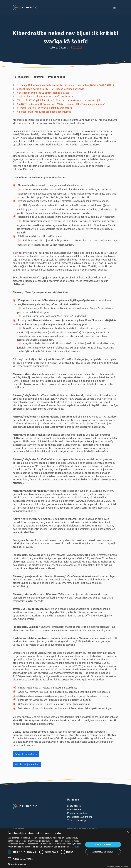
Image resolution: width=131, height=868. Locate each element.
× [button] (128, 832)
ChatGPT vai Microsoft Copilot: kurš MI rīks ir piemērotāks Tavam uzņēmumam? (61, 104)
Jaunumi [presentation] (39, 77)
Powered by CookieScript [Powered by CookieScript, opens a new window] (118, 866)
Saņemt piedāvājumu (26, 754)
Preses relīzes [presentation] (57, 77)
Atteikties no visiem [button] (103, 852)
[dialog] (65, 848)
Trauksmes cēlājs (77, 820)
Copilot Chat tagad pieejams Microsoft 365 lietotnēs (46, 97)
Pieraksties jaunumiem (27, 764)
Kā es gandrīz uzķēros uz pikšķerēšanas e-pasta (43, 93)
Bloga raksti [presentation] (22, 77)
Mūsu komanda (76, 809)
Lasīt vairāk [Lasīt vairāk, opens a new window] (76, 847)
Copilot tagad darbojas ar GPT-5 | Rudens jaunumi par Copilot (51, 89)
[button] (45, 864)
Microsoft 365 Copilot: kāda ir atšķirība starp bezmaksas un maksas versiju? (59, 100)
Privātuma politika (77, 813)
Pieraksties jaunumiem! (80, 817)
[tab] (22, 77)
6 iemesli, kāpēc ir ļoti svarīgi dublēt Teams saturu (44, 108)
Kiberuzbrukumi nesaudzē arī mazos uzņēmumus (44, 112)
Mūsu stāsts (74, 806)
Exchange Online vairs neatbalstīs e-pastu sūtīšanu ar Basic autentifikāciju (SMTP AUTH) (65, 85)
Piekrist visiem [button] (103, 845)
